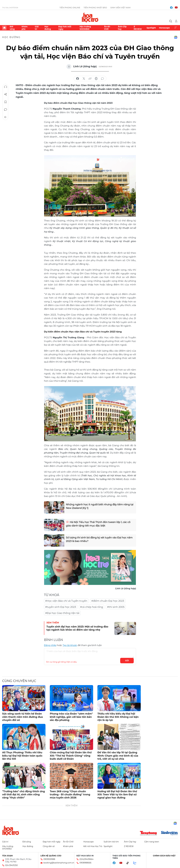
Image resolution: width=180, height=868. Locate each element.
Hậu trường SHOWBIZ (85, 28)
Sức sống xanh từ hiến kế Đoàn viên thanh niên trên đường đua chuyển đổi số (22, 717)
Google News (176, 37)
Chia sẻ (6, 94)
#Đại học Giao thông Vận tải (62, 613)
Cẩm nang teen (152, 842)
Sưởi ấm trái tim (111, 842)
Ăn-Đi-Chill (107, 28)
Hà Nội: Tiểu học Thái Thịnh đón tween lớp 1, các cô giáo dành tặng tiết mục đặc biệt (98, 524)
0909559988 (49, 859)
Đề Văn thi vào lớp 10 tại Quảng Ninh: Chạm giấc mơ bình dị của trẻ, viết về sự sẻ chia (118, 756)
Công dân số (49, 846)
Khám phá (25, 28)
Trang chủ (4, 28)
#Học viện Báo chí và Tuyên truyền (66, 601)
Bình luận (6, 110)
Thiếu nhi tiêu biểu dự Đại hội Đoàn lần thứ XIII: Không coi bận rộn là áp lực (118, 717)
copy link (90, 79)
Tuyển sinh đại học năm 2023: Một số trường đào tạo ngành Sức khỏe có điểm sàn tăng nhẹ (77, 628)
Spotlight (151, 28)
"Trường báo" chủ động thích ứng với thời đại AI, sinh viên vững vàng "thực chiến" (23, 795)
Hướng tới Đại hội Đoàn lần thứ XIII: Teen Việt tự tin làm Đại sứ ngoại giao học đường (117, 795)
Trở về (6, 117)
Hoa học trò (11, 831)
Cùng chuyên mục (19, 681)
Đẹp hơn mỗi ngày (65, 28)
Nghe (6, 87)
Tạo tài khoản (70, 645)
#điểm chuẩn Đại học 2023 (108, 601)
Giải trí (37, 28)
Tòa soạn (7, 856)
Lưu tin (6, 102)
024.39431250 (11, 865)
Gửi (127, 661)
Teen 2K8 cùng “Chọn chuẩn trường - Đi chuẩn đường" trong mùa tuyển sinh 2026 (70, 795)
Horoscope (164, 28)
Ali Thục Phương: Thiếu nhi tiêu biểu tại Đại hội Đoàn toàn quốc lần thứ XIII (22, 756)
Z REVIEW (138, 28)
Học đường (48, 28)
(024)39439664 (86, 859)
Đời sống (12, 28)
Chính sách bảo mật (164, 856)
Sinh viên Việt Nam (120, 8)
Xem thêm (176, 28)
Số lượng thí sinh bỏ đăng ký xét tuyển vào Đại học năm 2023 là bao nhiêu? (99, 539)
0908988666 (85, 863)
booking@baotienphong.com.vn (59, 863)
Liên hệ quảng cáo (51, 856)
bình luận (102, 79)
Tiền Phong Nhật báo (95, 8)
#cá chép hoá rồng (92, 607)
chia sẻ (78, 79)
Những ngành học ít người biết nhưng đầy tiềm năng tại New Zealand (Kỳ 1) (100, 506)
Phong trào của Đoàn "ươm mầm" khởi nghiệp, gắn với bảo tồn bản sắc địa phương (71, 717)
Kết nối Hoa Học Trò (93, 846)
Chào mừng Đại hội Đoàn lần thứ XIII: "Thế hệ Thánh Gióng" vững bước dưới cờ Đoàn (71, 756)
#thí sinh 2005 (116, 607)
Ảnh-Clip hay (122, 28)
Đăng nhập (50, 645)
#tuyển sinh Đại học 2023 (61, 607)
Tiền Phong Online (70, 8)
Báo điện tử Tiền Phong (90, 17)
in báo (96, 79)
